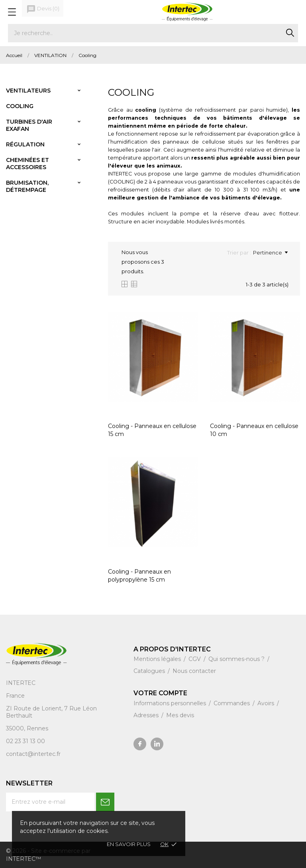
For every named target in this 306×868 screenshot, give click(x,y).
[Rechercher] (153, 33)
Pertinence (270, 253)
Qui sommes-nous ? (237, 659)
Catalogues (150, 671)
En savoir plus (129, 844)
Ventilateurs (28, 91)
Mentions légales (158, 659)
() (43, 9)
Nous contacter (194, 671)
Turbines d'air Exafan (29, 125)
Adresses (147, 715)
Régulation (25, 144)
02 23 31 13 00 (25, 741)
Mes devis (180, 715)
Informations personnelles (171, 703)
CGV (195, 659)
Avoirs (267, 703)
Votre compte (160, 693)
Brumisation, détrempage (27, 186)
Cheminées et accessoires (27, 164)
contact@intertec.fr (33, 754)
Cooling (20, 106)
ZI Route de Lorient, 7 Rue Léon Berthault (51, 712)
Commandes (232, 703)
